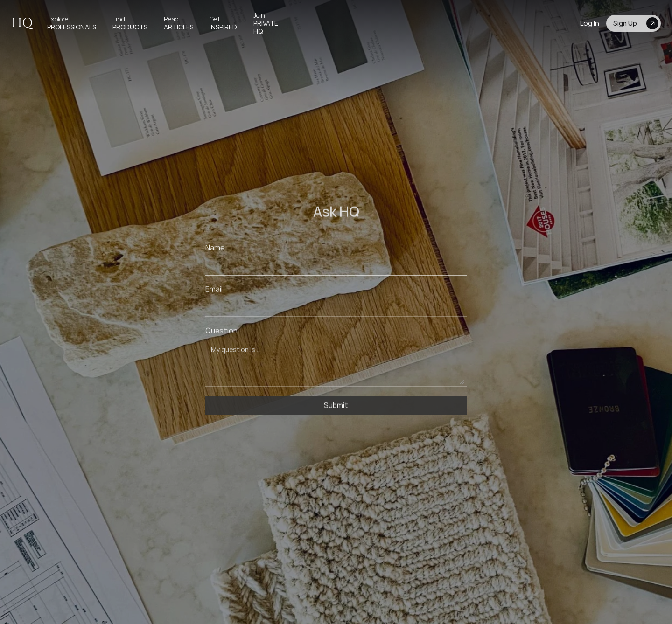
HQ (22, 23)
